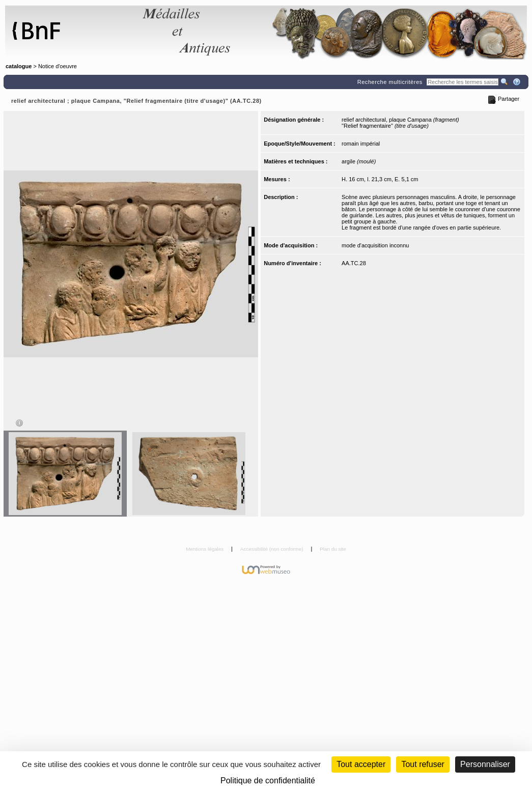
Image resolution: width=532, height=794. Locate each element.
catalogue (19, 66)
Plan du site (333, 549)
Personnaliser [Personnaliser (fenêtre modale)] (485, 764)
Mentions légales (205, 549)
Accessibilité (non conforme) (273, 549)
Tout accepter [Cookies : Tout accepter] (361, 764)
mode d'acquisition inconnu (375, 245)
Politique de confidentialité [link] (268, 781)
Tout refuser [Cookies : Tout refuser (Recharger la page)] (423, 764)
